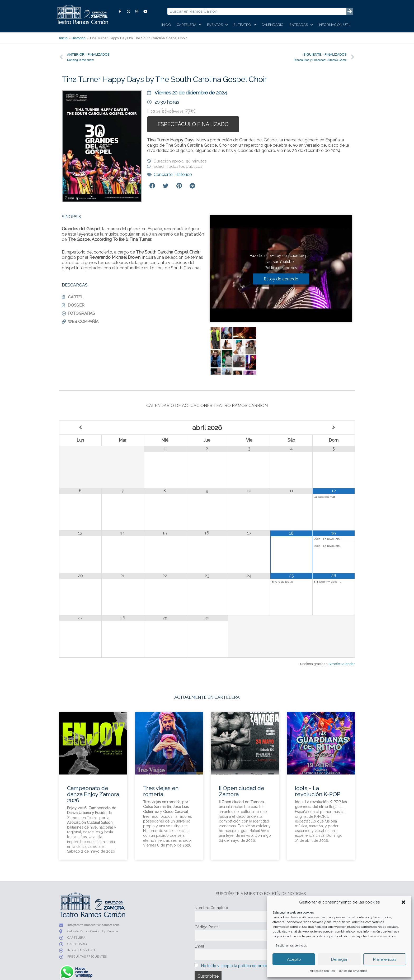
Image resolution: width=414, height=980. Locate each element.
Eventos (217, 25)
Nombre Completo (211, 908)
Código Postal (207, 927)
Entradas (301, 25)
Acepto (294, 959)
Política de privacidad (352, 971)
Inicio (166, 25)
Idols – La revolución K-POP (318, 791)
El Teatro (245, 25)
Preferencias (385, 959)
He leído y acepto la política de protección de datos (247, 966)
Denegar (339, 959)
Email (199, 946)
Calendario (273, 25)
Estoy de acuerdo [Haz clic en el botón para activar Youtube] (281, 279)
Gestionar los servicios (291, 945)
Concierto (163, 175)
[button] (403, 902)
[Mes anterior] (81, 427)
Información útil (334, 25)
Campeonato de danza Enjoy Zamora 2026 (93, 794)
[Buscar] (350, 11)
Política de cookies (322, 971)
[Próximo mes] (334, 427)
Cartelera (189, 25)
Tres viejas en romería (161, 791)
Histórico (79, 38)
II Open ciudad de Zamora (242, 791)
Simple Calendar (342, 664)
